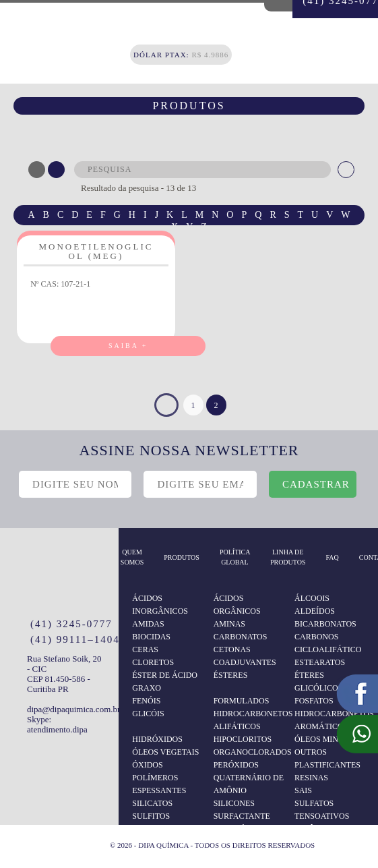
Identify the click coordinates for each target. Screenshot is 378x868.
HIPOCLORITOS (243, 739)
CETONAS (232, 649)
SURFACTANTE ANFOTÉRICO (242, 822)
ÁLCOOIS (312, 598)
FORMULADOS (242, 701)
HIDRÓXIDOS (157, 739)
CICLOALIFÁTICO (328, 649)
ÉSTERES (231, 675)
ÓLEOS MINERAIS (328, 739)
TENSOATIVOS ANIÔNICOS (322, 822)
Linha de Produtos (288, 557)
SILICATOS (152, 803)
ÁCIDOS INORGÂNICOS (160, 605)
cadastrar (316, 484)
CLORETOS (153, 662)
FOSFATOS (314, 701)
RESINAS (311, 778)
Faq (333, 557)
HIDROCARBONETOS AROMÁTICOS (332, 720)
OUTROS (311, 752)
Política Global (235, 557)
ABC (37, 170)
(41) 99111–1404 (75, 639)
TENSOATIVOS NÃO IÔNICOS (169, 848)
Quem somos (132, 557)
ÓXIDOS (147, 765)
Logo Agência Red (83, 843)
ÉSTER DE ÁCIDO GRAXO (165, 682)
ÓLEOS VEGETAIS (165, 752)
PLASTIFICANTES (327, 765)
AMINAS (229, 624)
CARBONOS (316, 637)
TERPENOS (234, 842)
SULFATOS (314, 803)
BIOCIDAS (151, 637)
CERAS (145, 649)
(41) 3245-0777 (71, 624)
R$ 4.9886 (181, 55)
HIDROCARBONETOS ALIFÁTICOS (251, 720)
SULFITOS (151, 816)
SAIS (303, 790)
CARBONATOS (241, 637)
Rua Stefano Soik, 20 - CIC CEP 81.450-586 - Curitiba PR (64, 674)
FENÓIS (146, 701)
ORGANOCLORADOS (251, 752)
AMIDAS (148, 624)
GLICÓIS (148, 714)
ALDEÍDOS (315, 611)
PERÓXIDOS (236, 765)
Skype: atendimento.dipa (57, 724)
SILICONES (234, 803)
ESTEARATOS (320, 662)
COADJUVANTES (245, 662)
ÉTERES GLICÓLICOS (318, 682)
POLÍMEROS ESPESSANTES (159, 784)
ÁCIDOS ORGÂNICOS (237, 605)
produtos (182, 557)
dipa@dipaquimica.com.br (66, 709)
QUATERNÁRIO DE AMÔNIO (249, 784)
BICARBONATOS (325, 624)
